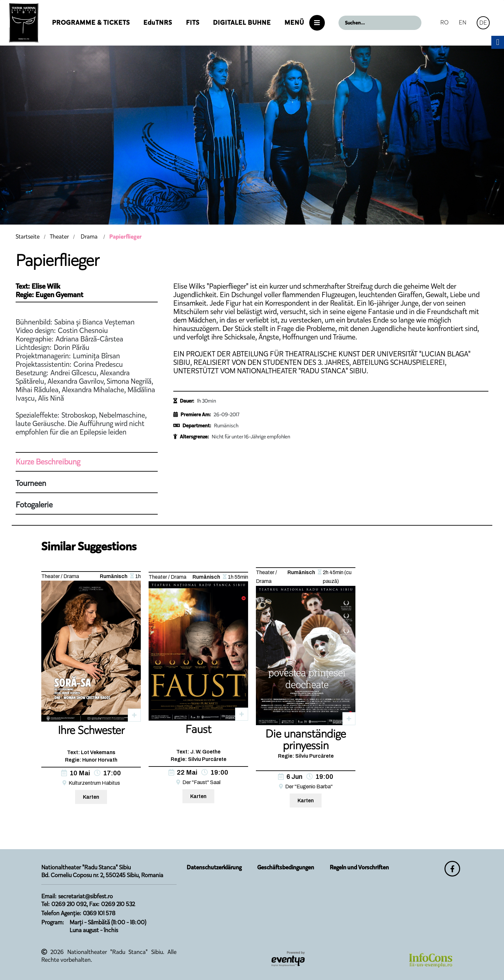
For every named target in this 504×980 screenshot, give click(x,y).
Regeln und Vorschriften (359, 867)
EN (463, 22)
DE (483, 23)
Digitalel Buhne (242, 23)
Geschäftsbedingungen (286, 867)
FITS (193, 23)
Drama (89, 237)
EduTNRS (158, 23)
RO (444, 22)
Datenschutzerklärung (214, 867)
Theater (59, 237)
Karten (91, 797)
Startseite (28, 237)
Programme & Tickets (91, 23)
